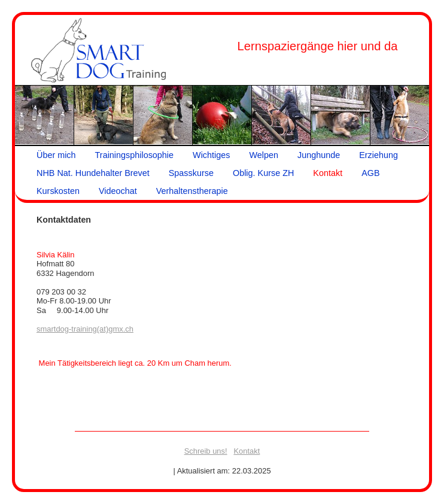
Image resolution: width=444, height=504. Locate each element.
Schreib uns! (206, 451)
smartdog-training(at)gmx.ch (85, 329)
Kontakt (247, 451)
